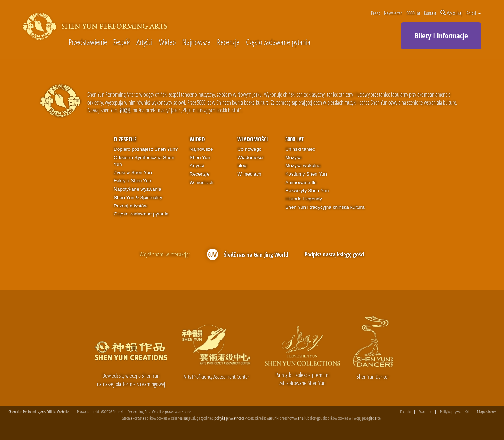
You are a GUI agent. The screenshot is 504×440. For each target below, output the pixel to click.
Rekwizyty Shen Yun (307, 190)
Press (376, 13)
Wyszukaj (451, 13)
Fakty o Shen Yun (132, 181)
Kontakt (430, 13)
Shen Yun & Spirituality (138, 197)
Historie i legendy (304, 199)
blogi (242, 166)
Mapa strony (486, 412)
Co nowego (249, 149)
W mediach (202, 182)
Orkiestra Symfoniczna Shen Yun (144, 161)
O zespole (125, 139)
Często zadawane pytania (278, 42)
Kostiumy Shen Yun (306, 174)
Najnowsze (196, 42)
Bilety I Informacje (441, 36)
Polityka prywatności (454, 412)
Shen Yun (200, 158)
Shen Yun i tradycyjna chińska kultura (325, 207)
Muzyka (293, 158)
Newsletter (393, 13)
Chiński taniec (300, 149)
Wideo (167, 42)
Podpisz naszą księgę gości (334, 254)
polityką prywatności (229, 418)
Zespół (122, 42)
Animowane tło (301, 182)
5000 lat (413, 13)
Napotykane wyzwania (138, 189)
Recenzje (228, 42)
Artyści (144, 42)
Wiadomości (253, 139)
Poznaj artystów (131, 206)
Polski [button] (474, 13)
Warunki (426, 412)
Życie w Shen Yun (133, 173)
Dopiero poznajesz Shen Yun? (146, 149)
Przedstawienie (88, 42)
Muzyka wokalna (303, 166)
